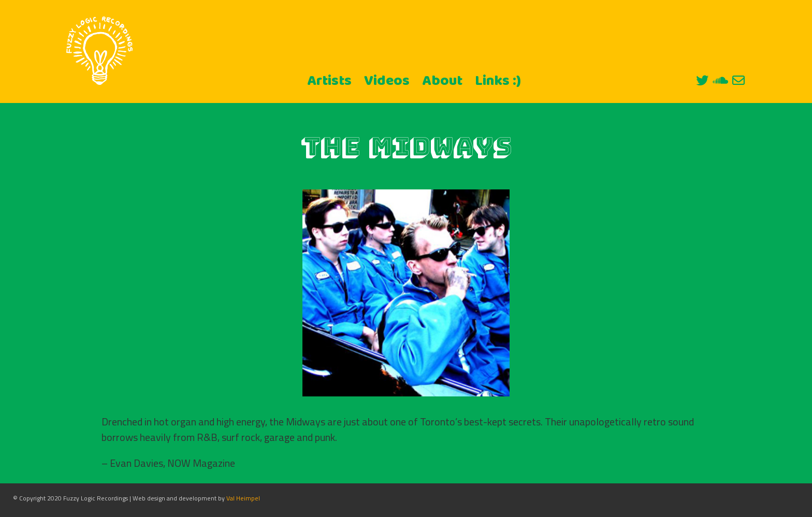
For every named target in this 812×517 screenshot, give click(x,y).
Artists (329, 81)
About (442, 81)
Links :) (498, 81)
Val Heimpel (243, 498)
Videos (387, 81)
